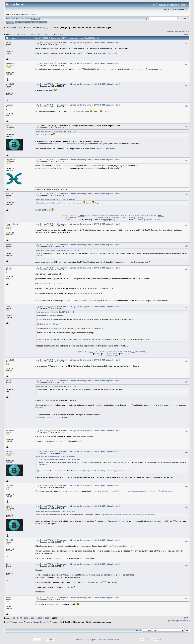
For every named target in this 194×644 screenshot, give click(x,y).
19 (46, 34)
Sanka (8, 564)
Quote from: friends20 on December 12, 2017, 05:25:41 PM (56, 386)
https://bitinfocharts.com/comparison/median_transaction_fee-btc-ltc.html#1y (143, 491)
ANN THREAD (125, 354)
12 (30, 34)
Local (20, 27)
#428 (187, 225)
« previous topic (172, 31)
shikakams (10, 63)
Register (37, 22)
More (44, 22)
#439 (187, 565)
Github (108, 218)
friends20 (10, 84)
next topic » (184, 31)
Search (23, 22)
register (34, 14)
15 (37, 34)
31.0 (32, 19)
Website (101, 218)
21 (50, 34)
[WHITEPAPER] (84, 352)
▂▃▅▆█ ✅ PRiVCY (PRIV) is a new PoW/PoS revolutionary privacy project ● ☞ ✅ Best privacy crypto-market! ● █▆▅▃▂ (121, 216)
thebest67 (10, 194)
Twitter (124, 218)
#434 (187, 431)
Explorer (139, 218)
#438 (187, 541)
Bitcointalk (116, 218)
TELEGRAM (106, 354)
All (62, 34)
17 (41, 34)
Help (17, 22)
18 (43, 34)
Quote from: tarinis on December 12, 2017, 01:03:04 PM (55, 312)
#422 (187, 64)
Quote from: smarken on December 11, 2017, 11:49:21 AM (56, 199)
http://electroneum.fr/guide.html (121, 546)
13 (32, 34)
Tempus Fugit (12, 224)
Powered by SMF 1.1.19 (83, 640)
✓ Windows (140, 220)
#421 (187, 44)
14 (34, 34)
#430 (187, 269)
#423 (187, 85)
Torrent (37, 19)
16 (39, 34)
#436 (187, 486)
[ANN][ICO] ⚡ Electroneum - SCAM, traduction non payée (86, 27)
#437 (187, 507)
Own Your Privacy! (70, 218)
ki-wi (8, 306)
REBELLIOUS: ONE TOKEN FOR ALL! (112, 356)
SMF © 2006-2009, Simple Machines (106, 640)
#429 (187, 246)
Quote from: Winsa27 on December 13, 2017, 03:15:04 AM (56, 512)
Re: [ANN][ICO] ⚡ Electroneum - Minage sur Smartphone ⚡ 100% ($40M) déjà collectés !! (80, 42)
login (27, 14)
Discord (131, 218)
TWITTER (98, 354)
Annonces (54, 27)
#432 (187, 361)
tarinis (8, 42)
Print (186, 34)
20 (48, 34)
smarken (9, 105)
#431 (187, 308)
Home (11, 22)
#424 (187, 106)
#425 (187, 127)
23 (56, 34)
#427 (187, 195)
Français (27, 27)
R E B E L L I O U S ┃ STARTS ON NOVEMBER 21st (112, 352)
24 (58, 34)
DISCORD (115, 354)
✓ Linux (157, 220)
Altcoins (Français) (40, 27)
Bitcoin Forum (10, 27)
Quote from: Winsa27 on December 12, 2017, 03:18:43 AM (56, 457)
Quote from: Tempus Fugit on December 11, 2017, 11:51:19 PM (58, 250)
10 (25, 34)
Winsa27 (9, 245)
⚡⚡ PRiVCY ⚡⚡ (69, 216)
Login (30, 22)
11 (27, 34)
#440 (187, 599)
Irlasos (9, 126)
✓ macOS (149, 220)
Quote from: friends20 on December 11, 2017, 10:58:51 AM (56, 131)
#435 (187, 452)
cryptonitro (11, 160)
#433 (187, 382)
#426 (187, 161)
